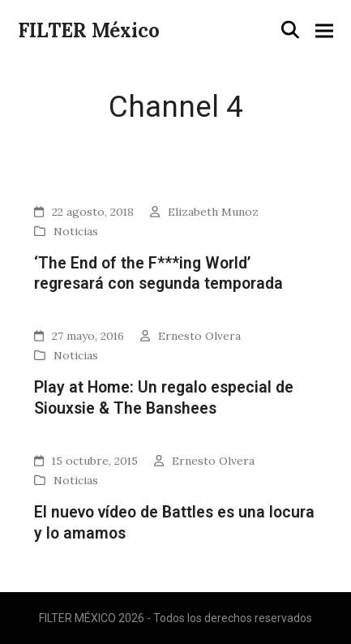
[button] (290, 30)
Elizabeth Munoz (213, 212)
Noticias (76, 231)
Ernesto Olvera (199, 336)
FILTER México (89, 30)
